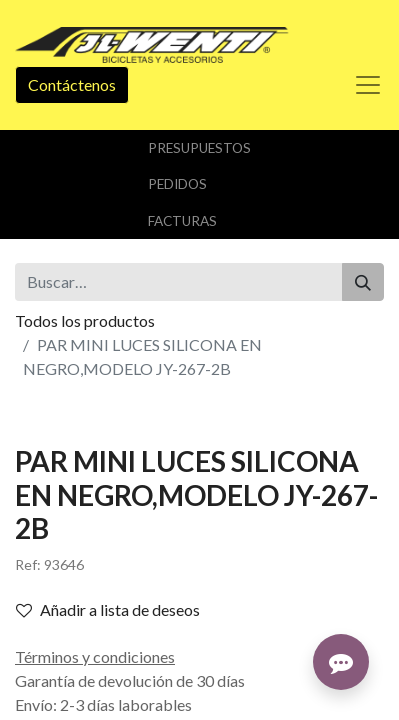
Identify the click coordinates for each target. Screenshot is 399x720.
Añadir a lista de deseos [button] (108, 609)
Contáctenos (72, 84)
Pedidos (177, 184)
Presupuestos (199, 148)
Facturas (182, 221)
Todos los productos (85, 320)
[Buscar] (363, 282)
